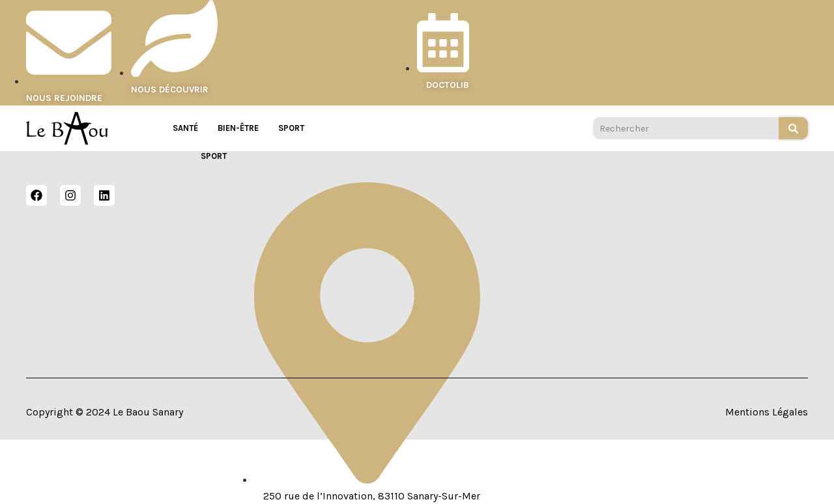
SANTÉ (185, 128)
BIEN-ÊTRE (238, 128)
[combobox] (686, 128)
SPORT (291, 128)
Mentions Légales (767, 412)
